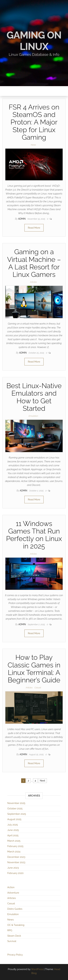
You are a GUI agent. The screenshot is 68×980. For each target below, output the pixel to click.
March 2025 (14, 841)
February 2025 (15, 846)
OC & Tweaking (16, 925)
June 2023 (13, 868)
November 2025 (16, 803)
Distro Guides (15, 909)
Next (43, 781)
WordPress (37, 969)
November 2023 (16, 862)
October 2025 (15, 809)
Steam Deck (14, 936)
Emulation (33, 416)
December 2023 (16, 857)
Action (11, 887)
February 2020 (15, 873)
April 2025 (13, 835)
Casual (38, 688)
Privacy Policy (15, 955)
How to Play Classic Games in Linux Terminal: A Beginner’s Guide (34, 669)
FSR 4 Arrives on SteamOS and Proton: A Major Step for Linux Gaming (34, 122)
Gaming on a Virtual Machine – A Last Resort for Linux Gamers (34, 263)
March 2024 (14, 852)
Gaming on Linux (34, 41)
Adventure (13, 893)
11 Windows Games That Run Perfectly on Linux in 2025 (34, 535)
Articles (33, 282)
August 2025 (14, 819)
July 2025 (13, 825)
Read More (34, 228)
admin (22, 219)
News (33, 145)
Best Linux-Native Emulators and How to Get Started (34, 397)
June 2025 (13, 830)
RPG (10, 930)
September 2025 (17, 814)
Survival (12, 941)
